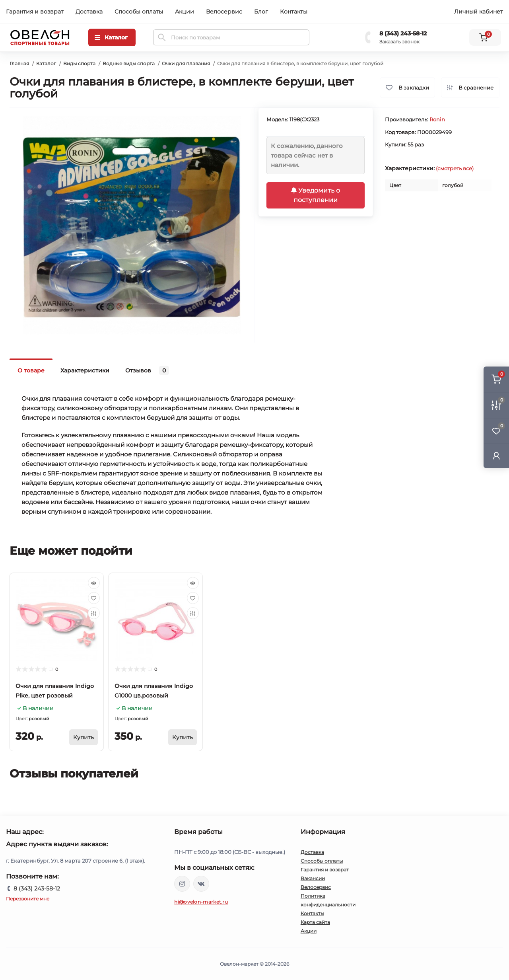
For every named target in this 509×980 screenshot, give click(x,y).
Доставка (89, 12)
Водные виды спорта (129, 63)
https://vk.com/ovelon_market (201, 884)
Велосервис (224, 12)
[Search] (162, 37)
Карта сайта (315, 922)
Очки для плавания (186, 63)
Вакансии (313, 878)
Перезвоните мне (28, 899)
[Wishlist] (94, 598)
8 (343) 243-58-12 (403, 33)
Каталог (46, 63)
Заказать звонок (399, 42)
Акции (185, 12)
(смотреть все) (455, 168)
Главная (19, 63)
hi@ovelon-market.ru (201, 902)
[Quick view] (94, 583)
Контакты (294, 12)
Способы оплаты (139, 12)
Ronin (437, 119)
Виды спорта (79, 63)
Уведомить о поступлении (316, 195)
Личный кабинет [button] (479, 12)
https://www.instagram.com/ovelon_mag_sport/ (182, 884)
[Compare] (94, 613)
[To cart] (84, 737)
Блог (261, 12)
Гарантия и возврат (35, 12)
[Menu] (112, 37)
